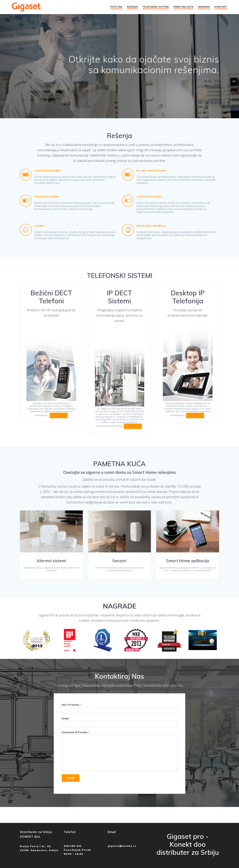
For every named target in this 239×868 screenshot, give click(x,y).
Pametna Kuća (183, 7)
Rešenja (133, 7)
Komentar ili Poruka (75, 741)
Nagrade (204, 7)
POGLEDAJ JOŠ (51, 420)
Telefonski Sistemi (156, 7)
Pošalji (71, 787)
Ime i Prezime (71, 713)
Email (66, 727)
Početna (116, 7)
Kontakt (221, 7)
